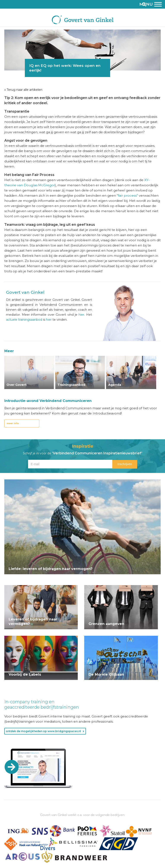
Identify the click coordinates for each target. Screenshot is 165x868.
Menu (151, 4)
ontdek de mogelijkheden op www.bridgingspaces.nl (43, 731)
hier (81, 315)
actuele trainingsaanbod (24, 320)
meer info (13, 423)
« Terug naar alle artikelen (23, 90)
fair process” (128, 195)
